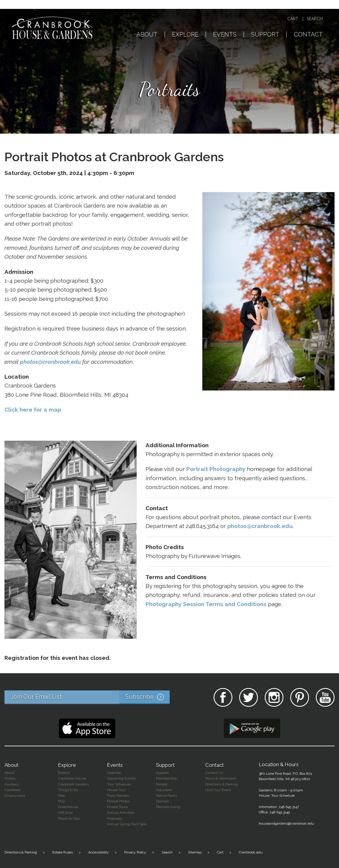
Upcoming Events (121, 778)
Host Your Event (218, 790)
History (10, 778)
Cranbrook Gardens (73, 784)
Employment (15, 796)
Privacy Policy (135, 852)
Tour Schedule (119, 784)
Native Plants (167, 796)
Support (265, 35)
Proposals (115, 818)
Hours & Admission (221, 778)
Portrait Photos (118, 801)
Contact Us (214, 773)
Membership (166, 778)
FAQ (61, 801)
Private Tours (117, 807)
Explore (185, 35)
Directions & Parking (221, 784)
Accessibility (98, 852)
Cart (293, 19)
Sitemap (195, 852)
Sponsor (162, 801)
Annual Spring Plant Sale (127, 824)
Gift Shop (65, 812)
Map (62, 796)
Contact (308, 35)
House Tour (116, 790)
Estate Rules (63, 852)
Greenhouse (68, 807)
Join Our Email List (90, 697)
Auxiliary (12, 784)
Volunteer (164, 790)
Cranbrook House (72, 778)
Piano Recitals (118, 796)
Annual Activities (121, 812)
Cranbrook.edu (251, 852)
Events (225, 35)
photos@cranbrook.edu (50, 362)
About (147, 35)
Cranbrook (13, 790)
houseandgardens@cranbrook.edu (286, 823)
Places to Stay (69, 818)
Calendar (114, 773)
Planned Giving (168, 807)
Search (315, 19)
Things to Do (68, 790)
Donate (162, 784)
